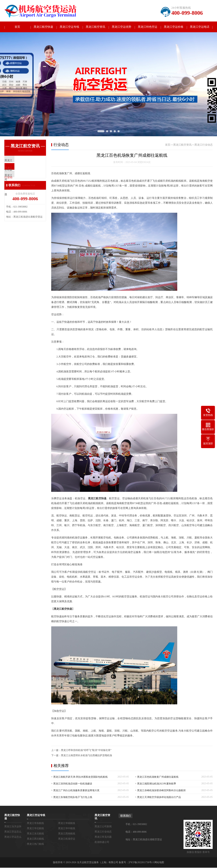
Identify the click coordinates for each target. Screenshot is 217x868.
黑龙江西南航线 (67, 834)
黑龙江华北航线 (35, 829)
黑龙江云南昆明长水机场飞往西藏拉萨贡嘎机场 (86, 756)
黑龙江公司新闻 (103, 827)
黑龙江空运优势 (122, 27)
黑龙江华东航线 (35, 824)
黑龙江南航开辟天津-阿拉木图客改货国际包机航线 (80, 777)
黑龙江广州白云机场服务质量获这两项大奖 (76, 791)
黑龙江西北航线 (35, 839)
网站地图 (159, 863)
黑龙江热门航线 (35, 844)
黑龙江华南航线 (67, 824)
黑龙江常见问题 (103, 837)
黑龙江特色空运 (148, 27)
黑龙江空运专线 (69, 27)
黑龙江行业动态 (204, 145)
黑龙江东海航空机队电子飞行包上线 (73, 798)
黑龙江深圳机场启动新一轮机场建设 (73, 784)
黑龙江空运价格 (174, 27)
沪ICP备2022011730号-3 (141, 863)
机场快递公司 (102, 842)
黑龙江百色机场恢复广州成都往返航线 (158, 777)
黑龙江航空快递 (43, 27)
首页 (17, 27)
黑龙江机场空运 (67, 839)
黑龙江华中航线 (67, 829)
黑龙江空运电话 (200, 27)
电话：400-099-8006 (136, 832)
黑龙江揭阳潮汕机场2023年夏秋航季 (157, 784)
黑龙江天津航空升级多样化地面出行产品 (159, 798)
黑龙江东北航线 (35, 834)
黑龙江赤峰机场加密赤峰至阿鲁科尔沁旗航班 (161, 791)
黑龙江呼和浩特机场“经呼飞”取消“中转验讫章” (86, 751)
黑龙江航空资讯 (95, 27)
